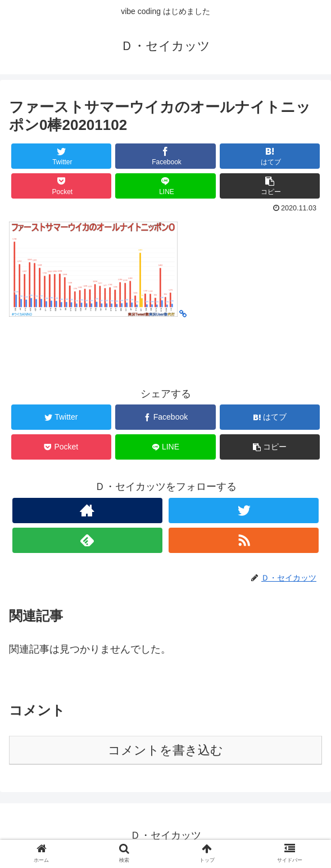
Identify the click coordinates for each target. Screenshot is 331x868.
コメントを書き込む (165, 750)
